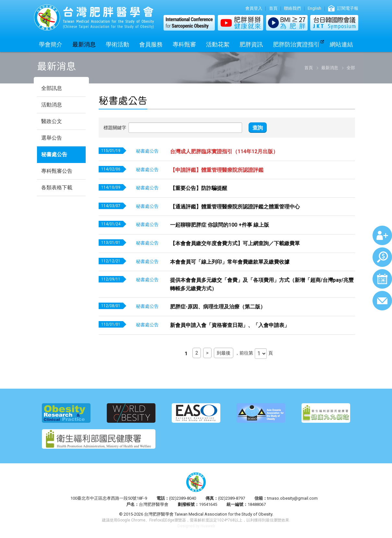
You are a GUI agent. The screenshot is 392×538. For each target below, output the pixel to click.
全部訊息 (52, 88)
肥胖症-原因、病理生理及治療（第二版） (218, 307)
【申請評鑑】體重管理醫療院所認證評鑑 (217, 170)
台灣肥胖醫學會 (94, 18)
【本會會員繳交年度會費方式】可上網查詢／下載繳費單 (235, 243)
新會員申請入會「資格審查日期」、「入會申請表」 (230, 325)
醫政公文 (52, 121)
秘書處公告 (54, 154)
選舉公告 (52, 138)
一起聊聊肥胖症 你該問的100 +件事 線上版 (220, 225)
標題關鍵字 (115, 128)
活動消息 (52, 105)
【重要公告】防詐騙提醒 (199, 188)
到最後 (224, 353)
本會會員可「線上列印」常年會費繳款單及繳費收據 (230, 262)
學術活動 (117, 44)
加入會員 (382, 235)
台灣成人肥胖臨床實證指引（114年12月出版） (224, 151)
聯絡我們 (292, 8)
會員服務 (151, 44)
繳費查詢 (382, 257)
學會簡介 (51, 44)
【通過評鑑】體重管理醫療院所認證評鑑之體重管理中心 (235, 207)
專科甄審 (184, 44)
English (314, 8)
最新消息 (84, 44)
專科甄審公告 (57, 171)
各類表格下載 (57, 188)
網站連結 (341, 44)
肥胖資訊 (251, 44)
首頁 (273, 8)
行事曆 (382, 279)
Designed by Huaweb (196, 526)
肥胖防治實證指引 (296, 44)
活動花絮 (218, 44)
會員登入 (254, 8)
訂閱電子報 (348, 8)
